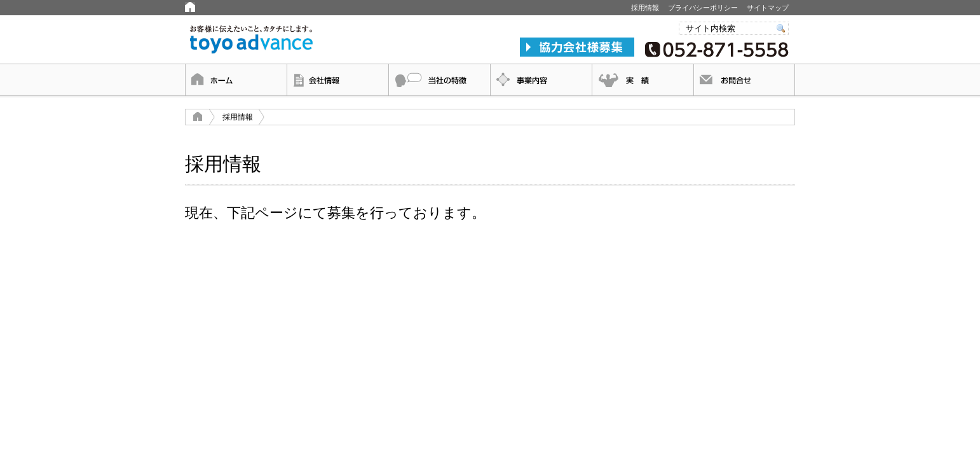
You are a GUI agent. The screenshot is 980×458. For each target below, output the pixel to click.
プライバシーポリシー (703, 8)
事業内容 (541, 80)
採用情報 (645, 8)
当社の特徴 (439, 80)
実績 (643, 80)
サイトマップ (768, 8)
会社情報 (337, 80)
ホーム (236, 80)
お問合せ (744, 80)
